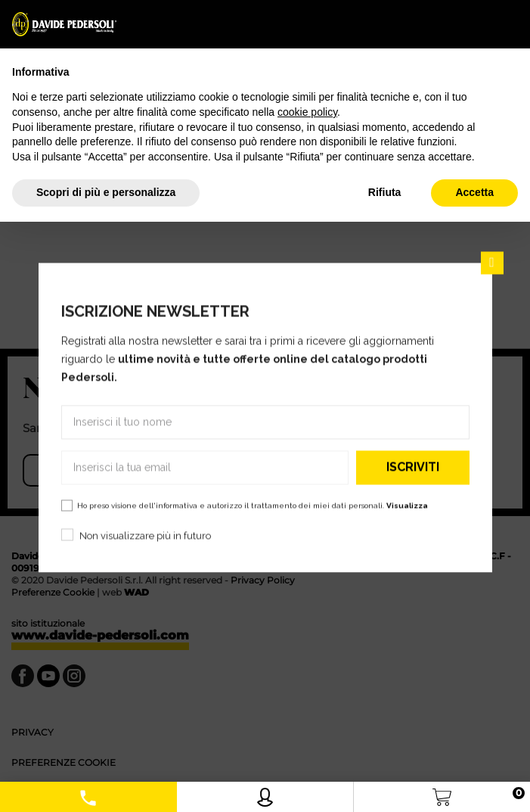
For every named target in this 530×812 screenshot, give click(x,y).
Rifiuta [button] (385, 192)
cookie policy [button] (307, 112)
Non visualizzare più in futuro (145, 535)
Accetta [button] (474, 192)
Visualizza (407, 505)
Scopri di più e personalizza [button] (106, 192)
